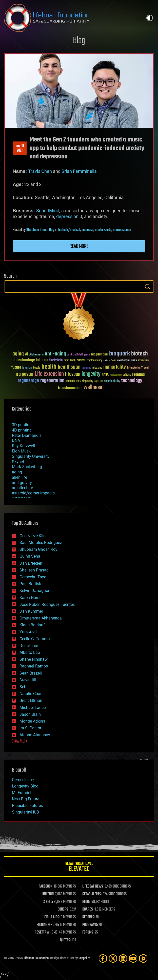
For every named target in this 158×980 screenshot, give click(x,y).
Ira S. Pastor (30, 728)
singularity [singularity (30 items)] (87, 381)
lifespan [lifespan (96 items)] (73, 374)
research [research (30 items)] (70, 381)
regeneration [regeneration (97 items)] (52, 381)
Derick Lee (29, 646)
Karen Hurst (30, 598)
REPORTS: (89, 917)
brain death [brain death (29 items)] (70, 361)
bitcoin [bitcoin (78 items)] (42, 360)
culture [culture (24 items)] (107, 361)
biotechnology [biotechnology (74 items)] (23, 360)
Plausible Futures (27, 806)
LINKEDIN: (48, 894)
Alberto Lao (30, 652)
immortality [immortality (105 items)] (115, 367)
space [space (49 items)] (99, 381)
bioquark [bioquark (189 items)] (120, 354)
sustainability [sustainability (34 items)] (112, 381)
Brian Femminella (79, 171)
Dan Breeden (31, 563)
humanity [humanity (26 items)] (86, 368)
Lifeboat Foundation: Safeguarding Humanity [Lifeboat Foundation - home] (66, 18)
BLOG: (86, 902)
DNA (16, 440)
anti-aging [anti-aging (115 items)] (55, 354)
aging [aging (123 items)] (18, 354)
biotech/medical (69, 230)
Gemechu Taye (33, 577)
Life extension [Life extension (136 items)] (49, 374)
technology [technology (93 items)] (132, 381)
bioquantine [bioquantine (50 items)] (100, 354)
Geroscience (23, 780)
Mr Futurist (22, 793)
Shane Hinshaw (34, 659)
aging (17, 472)
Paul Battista (31, 584)
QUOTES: (65, 940)
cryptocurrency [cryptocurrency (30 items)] (94, 361)
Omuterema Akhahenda (41, 618)
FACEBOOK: (46, 887)
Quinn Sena (30, 556)
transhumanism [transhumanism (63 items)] (70, 388)
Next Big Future (26, 799)
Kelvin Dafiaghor (34, 591)
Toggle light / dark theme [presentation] (150, 18)
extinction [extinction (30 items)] (143, 361)
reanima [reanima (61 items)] (138, 375)
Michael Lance (33, 708)
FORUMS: (88, 933)
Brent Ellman (31, 700)
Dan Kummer (31, 611)
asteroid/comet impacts (33, 493)
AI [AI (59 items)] (27, 355)
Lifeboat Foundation (36, 958)
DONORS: (63, 910)
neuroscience (122, 230)
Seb (23, 687)
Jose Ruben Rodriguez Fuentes (47, 604)
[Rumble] (143, 958)
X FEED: (48, 902)
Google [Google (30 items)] (37, 368)
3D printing (22, 425)
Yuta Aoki (28, 632)
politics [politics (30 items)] (127, 375)
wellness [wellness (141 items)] (93, 388)
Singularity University (31, 456)
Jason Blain (30, 714)
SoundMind (48, 211)
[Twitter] (113, 958)
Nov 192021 (20, 148)
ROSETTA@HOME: (46, 933)
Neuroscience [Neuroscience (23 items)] (116, 375)
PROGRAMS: (90, 925)
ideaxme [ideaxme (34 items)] (97, 368)
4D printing (22, 430)
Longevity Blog (25, 786)
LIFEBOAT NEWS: (93, 887)
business (87, 230)
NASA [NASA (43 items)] (105, 375)
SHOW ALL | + (20, 742)
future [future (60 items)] (16, 367)
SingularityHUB (25, 812)
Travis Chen (40, 171)
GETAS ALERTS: (92, 894)
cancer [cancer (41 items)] (81, 361)
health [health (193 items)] (49, 367)
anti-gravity (22, 483)
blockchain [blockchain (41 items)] (56, 361)
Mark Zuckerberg (27, 467)
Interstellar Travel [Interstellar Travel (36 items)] (138, 368)
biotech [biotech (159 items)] (140, 354)
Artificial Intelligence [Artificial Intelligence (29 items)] (79, 355)
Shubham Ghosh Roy (40, 230)
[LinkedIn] (123, 958)
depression (67, 216)
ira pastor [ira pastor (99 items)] (25, 374)
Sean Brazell (31, 673)
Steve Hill (28, 680)
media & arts (103, 230)
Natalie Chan (31, 694)
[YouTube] (133, 958)
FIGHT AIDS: (52, 917)
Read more (79, 246)
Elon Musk (21, 451)
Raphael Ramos (34, 666)
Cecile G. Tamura (35, 639)
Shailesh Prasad (34, 570)
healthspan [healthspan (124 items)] (69, 367)
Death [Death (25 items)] (113, 361)
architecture (22, 488)
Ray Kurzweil (23, 446)
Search (147, 286)
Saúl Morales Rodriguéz (41, 543)
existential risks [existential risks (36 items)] (127, 361)
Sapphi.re (84, 958)
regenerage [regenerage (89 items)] (28, 381)
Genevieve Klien (34, 536)
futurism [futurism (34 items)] (27, 368)
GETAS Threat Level (79, 867)
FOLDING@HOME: (48, 925)
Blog (79, 41)
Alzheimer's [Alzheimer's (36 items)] (36, 355)
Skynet (18, 462)
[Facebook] (103, 958)
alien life (19, 477)
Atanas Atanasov (35, 735)
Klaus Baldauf (32, 625)
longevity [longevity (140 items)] (91, 374)
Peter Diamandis (27, 435)
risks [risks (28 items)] (78, 381)
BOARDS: (88, 910)
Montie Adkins (32, 721)
